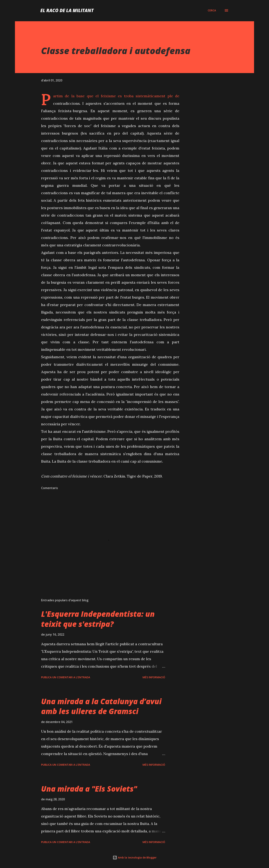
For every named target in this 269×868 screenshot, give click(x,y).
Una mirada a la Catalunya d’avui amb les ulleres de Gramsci (101, 706)
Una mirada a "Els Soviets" (89, 789)
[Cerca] (212, 10)
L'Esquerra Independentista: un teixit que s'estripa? (98, 619)
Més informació (154, 677)
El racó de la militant (67, 10)
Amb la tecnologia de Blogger (135, 857)
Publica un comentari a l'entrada (66, 677)
